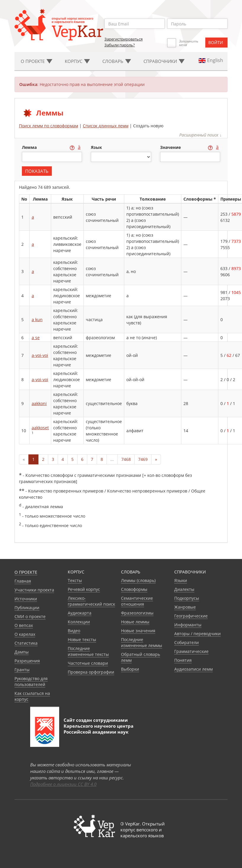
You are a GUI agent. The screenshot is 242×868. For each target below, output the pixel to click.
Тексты (75, 580)
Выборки (130, 669)
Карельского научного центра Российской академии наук (99, 729)
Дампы (22, 652)
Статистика (26, 643)
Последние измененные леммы (142, 642)
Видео (74, 631)
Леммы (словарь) (138, 580)
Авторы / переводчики (197, 634)
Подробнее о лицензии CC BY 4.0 (63, 784)
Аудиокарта (80, 613)
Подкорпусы (187, 598)
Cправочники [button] (164, 61)
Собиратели (187, 642)
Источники (26, 599)
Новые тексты (82, 639)
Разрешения (27, 661)
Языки (181, 580)
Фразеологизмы (137, 613)
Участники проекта (34, 590)
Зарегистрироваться (124, 39)
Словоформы (134, 589)
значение (171, 147)
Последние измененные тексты (88, 651)
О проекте (26, 572)
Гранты (22, 670)
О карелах (25, 634)
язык (96, 147)
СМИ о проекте (30, 616)
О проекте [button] (37, 61)
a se (36, 338)
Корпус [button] (77, 61)
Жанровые (185, 607)
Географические (191, 616)
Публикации (27, 608)
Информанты (188, 625)
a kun (37, 320)
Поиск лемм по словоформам (49, 126)
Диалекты (184, 589)
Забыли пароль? (120, 45)
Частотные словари (88, 663)
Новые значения (138, 631)
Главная (23, 581)
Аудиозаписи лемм (193, 669)
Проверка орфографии (91, 672)
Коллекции (79, 622)
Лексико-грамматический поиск (91, 601)
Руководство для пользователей (31, 681)
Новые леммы (135, 622)
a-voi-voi (40, 355)
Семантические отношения (137, 601)
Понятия (183, 660)
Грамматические (191, 651)
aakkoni (39, 403)
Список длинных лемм (106, 126)
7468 (126, 459)
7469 (143, 459)
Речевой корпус (84, 589)
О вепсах (24, 625)
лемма (30, 147)
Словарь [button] (117, 61)
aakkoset (40, 428)
